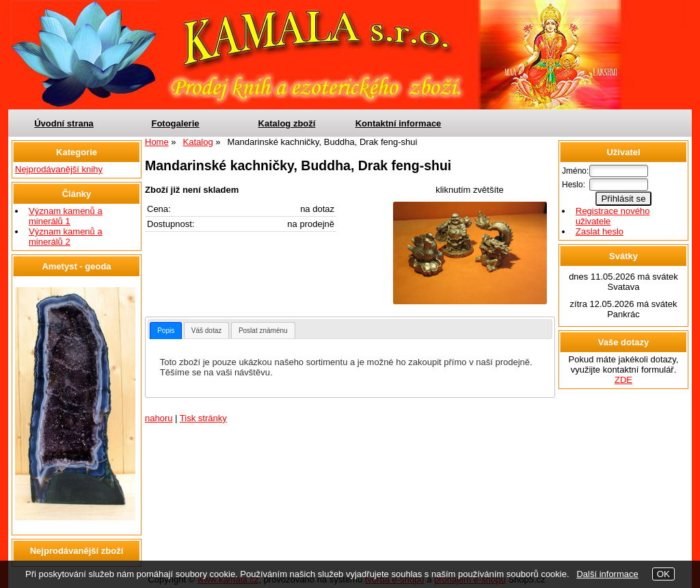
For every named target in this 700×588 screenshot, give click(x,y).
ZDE (623, 380)
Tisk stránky (203, 418)
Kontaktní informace (399, 123)
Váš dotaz (206, 331)
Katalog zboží (287, 123)
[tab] (166, 331)
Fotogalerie (175, 123)
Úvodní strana (64, 123)
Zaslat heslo (600, 231)
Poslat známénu (263, 331)
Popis (166, 331)
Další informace (607, 574)
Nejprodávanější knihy (59, 169)
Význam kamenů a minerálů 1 (66, 216)
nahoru (159, 418)
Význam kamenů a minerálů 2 (66, 237)
